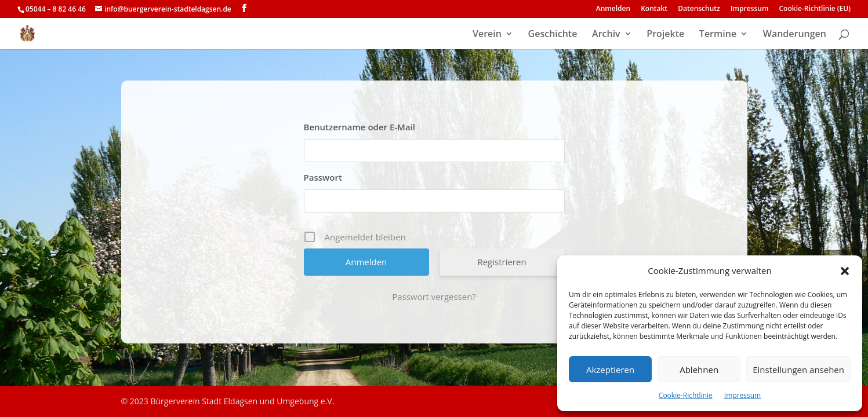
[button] (845, 271)
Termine (718, 35)
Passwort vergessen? (434, 297)
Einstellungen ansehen (798, 370)
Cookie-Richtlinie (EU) (815, 9)
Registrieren (502, 262)
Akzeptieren (610, 370)
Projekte (665, 35)
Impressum (742, 395)
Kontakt (654, 9)
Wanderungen (795, 35)
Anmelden (613, 9)
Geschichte (553, 35)
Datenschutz (699, 9)
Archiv (606, 35)
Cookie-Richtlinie (686, 395)
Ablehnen (699, 370)
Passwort (323, 177)
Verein (487, 35)
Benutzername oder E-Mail (360, 127)
